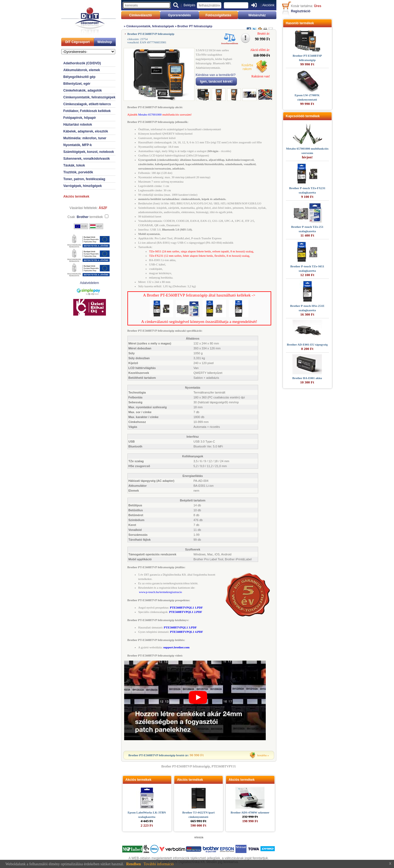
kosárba (262, 755)
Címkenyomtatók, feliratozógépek (89, 97)
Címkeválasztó (140, 15)
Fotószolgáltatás (219, 15)
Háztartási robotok (78, 125)
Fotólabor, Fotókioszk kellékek (87, 111)
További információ (159, 864)
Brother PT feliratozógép (195, 26)
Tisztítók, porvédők (78, 172)
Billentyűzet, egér (77, 84)
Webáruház (257, 15)
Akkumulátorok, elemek (82, 70)
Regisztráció (301, 11)
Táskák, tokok (74, 165)
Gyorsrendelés (179, 15)
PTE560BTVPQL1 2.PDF (186, 612)
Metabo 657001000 (150, 114)
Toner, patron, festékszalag (84, 179)
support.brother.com (176, 647)
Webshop (105, 42)
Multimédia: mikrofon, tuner (85, 138)
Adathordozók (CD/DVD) (82, 63)
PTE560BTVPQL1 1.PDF (186, 607)
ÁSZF (103, 208)
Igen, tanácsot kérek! (216, 81)
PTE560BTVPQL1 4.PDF (187, 632)
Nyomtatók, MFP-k (78, 145)
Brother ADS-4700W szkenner (250, 812)
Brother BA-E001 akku (307, 378)
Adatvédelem (89, 283)
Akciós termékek (76, 196)
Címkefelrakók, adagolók (83, 90)
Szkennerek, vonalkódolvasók (87, 159)
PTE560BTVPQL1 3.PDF (180, 627)
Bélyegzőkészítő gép (80, 77)
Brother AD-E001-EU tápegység (307, 344)
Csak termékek (85, 217)
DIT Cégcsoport (77, 42)
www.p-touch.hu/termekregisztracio (160, 592)
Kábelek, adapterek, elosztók (86, 131)
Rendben (134, 864)
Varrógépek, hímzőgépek (83, 186)
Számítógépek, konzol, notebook (89, 152)
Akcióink (268, 5)
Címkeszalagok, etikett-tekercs (87, 104)
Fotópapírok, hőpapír (80, 118)
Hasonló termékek (300, 23)
